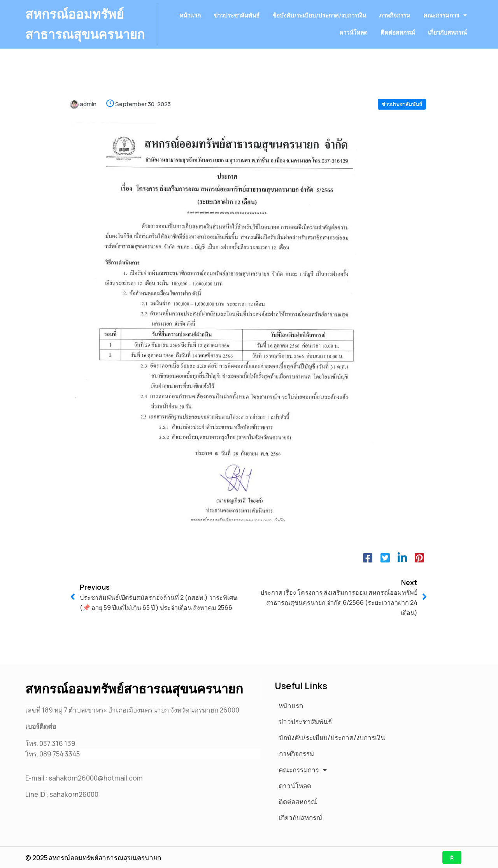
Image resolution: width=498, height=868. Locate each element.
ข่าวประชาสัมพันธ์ (402, 125)
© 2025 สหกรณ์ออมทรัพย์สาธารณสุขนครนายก (93, 858)
